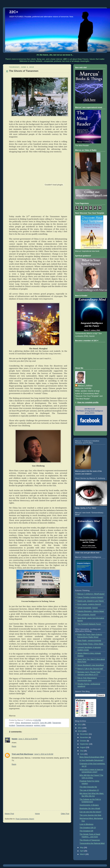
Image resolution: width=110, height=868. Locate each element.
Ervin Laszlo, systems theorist (89, 604)
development (26, 723)
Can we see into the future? (90, 812)
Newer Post (9, 814)
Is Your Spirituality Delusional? (92, 760)
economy (35, 723)
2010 (80, 731)
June (82, 754)
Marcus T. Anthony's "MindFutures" (91, 594)
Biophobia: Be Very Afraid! (90, 808)
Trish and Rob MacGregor (23, 754)
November (84, 737)
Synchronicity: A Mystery (89, 805)
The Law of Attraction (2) (89, 790)
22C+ (14, 12)
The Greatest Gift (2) (88, 828)
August (83, 747)
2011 (80, 728)
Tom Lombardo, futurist (86, 615)
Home (37, 814)
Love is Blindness (87, 824)
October (83, 741)
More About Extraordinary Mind (92, 757)
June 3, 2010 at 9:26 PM (28, 739)
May (82, 848)
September (85, 744)
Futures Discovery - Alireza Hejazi (91, 611)
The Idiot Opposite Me (88, 787)
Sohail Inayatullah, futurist (87, 608)
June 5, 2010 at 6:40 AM (44, 754)
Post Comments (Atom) (25, 819)
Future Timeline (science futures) (90, 597)
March (83, 854)
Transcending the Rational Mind (92, 843)
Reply (14, 746)
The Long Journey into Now (90, 815)
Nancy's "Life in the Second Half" (90, 669)
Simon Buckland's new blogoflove (91, 665)
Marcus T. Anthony (85, 385)
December (84, 734)
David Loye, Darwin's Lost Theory (91, 601)
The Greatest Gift (86, 831)
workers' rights (40, 725)
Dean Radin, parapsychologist (89, 641)
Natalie (15, 739)
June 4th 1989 (46, 723)
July (82, 751)
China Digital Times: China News (90, 644)
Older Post (65, 814)
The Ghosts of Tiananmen (90, 840)
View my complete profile (88, 402)
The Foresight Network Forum (89, 624)
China (18, 723)
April (82, 851)
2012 (80, 725)
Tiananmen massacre (25, 725)
